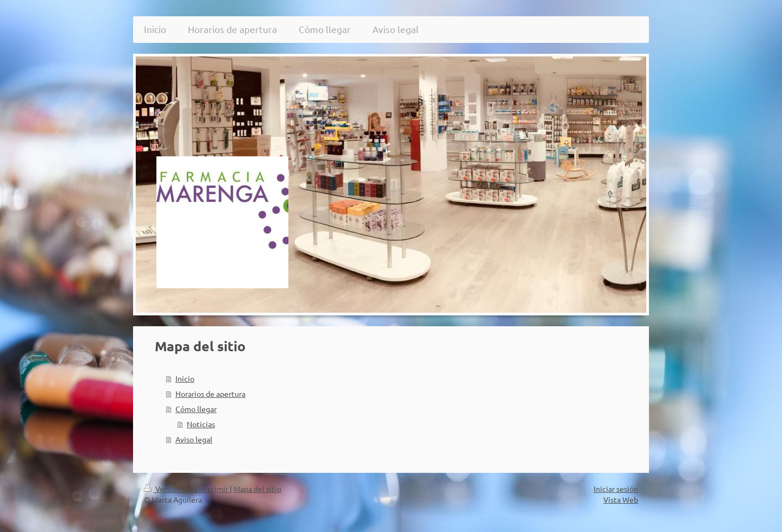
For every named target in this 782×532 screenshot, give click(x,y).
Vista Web (621, 499)
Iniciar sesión (616, 489)
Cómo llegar (196, 409)
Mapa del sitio (257, 489)
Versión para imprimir (187, 489)
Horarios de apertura (210, 394)
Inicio (185, 378)
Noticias (201, 424)
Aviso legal (194, 439)
